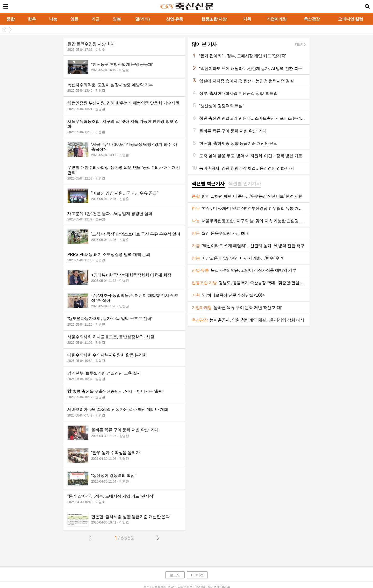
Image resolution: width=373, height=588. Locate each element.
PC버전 (197, 575)
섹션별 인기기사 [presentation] (245, 184)
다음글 (158, 538)
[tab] (208, 184)
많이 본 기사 (204, 44)
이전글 (91, 538)
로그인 (175, 575)
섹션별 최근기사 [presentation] (208, 184)
